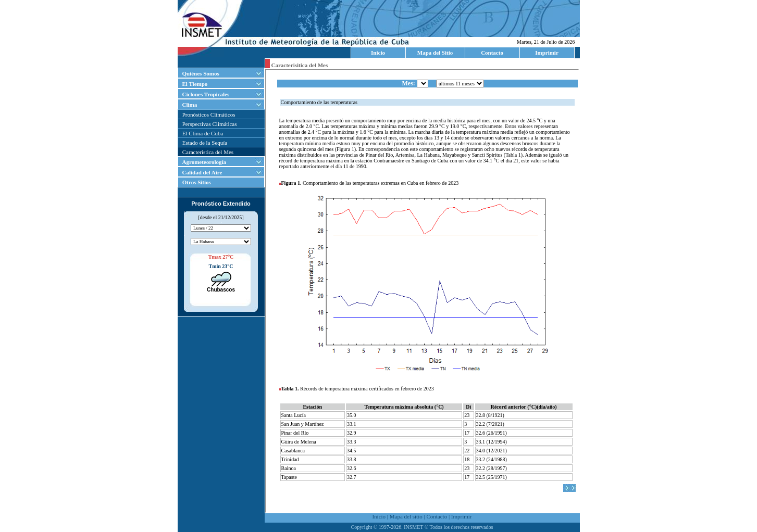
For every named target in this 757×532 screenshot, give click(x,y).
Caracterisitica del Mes (300, 65)
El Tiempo (195, 84)
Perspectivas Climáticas (210, 124)
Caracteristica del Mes (208, 152)
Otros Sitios (195, 182)
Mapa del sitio (406, 516)
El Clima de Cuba (203, 133)
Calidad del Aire (202, 172)
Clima (190, 105)
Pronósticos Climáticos (209, 115)
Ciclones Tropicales (206, 94)
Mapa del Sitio (435, 53)
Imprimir (547, 53)
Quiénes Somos (201, 73)
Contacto (492, 53)
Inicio (378, 53)
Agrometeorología (204, 162)
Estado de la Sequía (205, 143)
